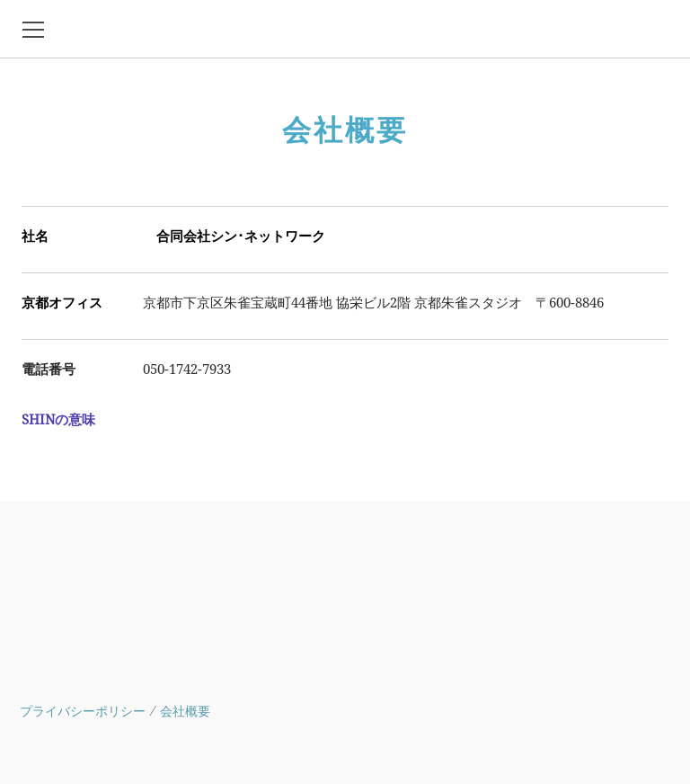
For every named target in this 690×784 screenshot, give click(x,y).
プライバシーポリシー (83, 711)
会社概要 (185, 711)
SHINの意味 (58, 420)
